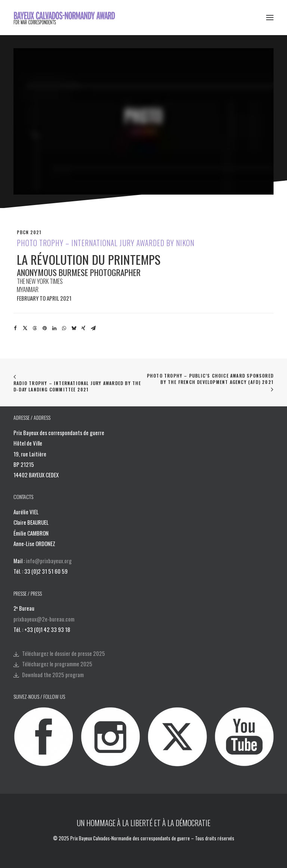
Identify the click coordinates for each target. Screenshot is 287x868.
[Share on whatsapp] (64, 328)
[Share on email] (93, 328)
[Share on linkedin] (54, 328)
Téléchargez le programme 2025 (57, 664)
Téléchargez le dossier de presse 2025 (64, 653)
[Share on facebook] (15, 328)
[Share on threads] (35, 328)
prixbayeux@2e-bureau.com (44, 619)
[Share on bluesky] (74, 328)
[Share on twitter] (25, 328)
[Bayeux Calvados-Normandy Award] (67, 18)
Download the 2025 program (53, 675)
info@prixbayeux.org (49, 561)
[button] (270, 18)
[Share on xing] (83, 328)
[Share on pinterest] (44, 328)
